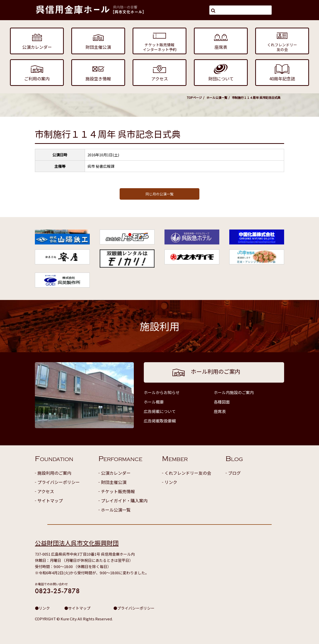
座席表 (220, 411)
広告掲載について (160, 411)
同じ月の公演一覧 (159, 194)
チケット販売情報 (118, 491)
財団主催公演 (114, 482)
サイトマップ (50, 500)
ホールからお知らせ (162, 392)
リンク (171, 482)
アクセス (46, 491)
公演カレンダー (116, 473)
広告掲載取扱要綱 (160, 421)
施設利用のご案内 (54, 473)
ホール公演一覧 (217, 97)
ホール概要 (154, 402)
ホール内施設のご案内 (234, 392)
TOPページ (194, 97)
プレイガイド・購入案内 (124, 500)
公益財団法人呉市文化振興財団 (77, 543)
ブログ (234, 473)
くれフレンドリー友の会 (188, 473)
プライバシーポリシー (59, 482)
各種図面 (222, 402)
